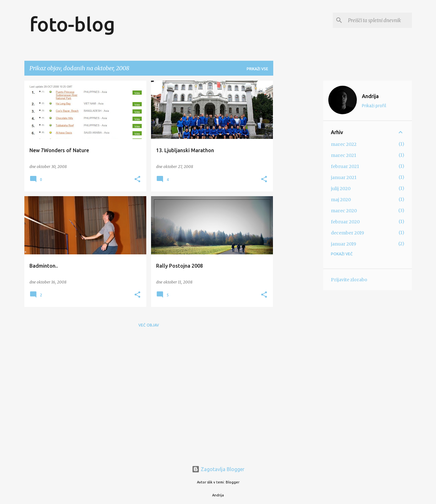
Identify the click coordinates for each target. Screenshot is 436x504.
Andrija (370, 96)
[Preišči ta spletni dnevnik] (379, 20)
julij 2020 (341, 189)
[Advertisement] (298, 176)
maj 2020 (341, 200)
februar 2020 (345, 222)
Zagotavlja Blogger (218, 469)
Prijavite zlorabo (349, 280)
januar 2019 (344, 244)
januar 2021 (344, 177)
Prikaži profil (374, 106)
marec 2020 (344, 211)
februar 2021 (345, 166)
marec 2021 (344, 155)
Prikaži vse (257, 69)
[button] (137, 180)
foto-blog (72, 24)
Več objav (149, 325)
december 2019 (348, 233)
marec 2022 (344, 144)
